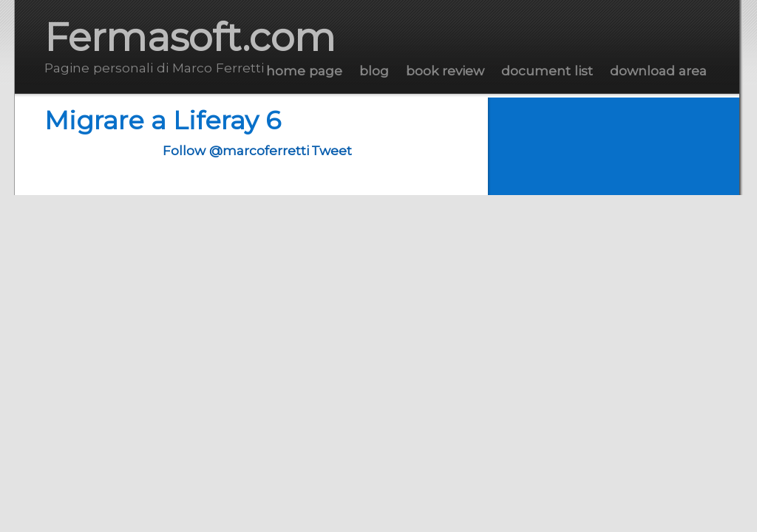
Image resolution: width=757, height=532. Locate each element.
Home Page (304, 71)
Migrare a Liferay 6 (163, 120)
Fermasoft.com (190, 37)
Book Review (445, 71)
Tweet (332, 150)
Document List (547, 71)
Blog (374, 71)
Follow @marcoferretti (236, 150)
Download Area (658, 71)
